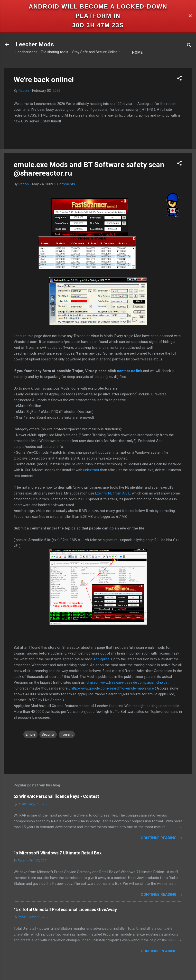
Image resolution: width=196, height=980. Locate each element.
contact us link (130, 371)
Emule (30, 734)
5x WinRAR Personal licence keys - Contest (56, 796)
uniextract (91, 470)
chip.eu (92, 682)
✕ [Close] (190, 16)
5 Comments (65, 184)
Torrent (67, 734)
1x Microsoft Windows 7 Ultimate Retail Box (58, 853)
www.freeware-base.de (119, 682)
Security (48, 734)
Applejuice (101, 659)
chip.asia (147, 682)
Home (137, 52)
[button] (179, 79)
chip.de (162, 682)
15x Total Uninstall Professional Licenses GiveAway (65, 909)
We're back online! (44, 80)
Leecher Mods (35, 44)
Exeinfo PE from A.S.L (113, 493)
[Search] (189, 46)
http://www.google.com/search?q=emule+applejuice (112, 688)
